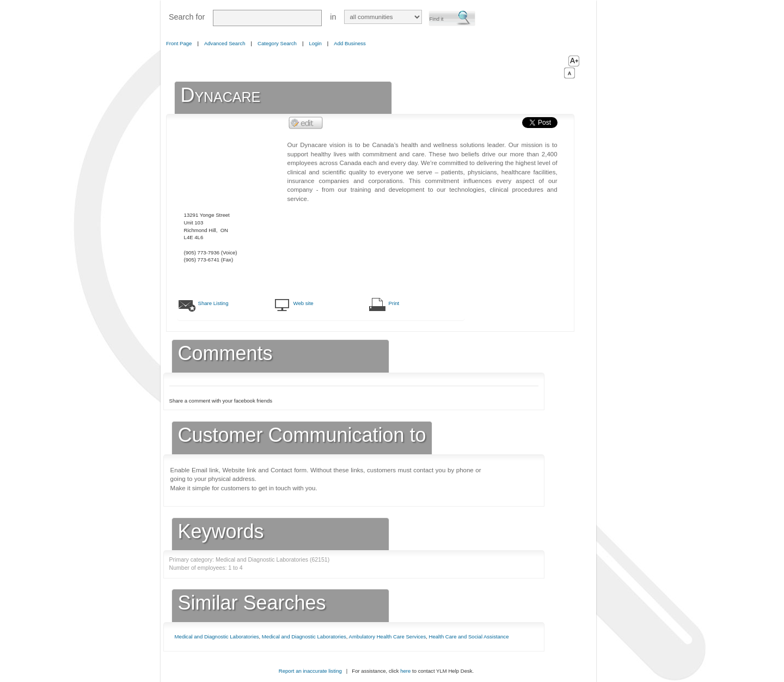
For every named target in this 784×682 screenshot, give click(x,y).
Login (315, 43)
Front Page (179, 43)
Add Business (350, 43)
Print (394, 303)
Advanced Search (225, 43)
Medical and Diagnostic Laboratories (217, 637)
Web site (304, 303)
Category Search (277, 43)
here (405, 671)
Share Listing (213, 303)
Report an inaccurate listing (310, 671)
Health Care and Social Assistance (469, 637)
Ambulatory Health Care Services (388, 637)
